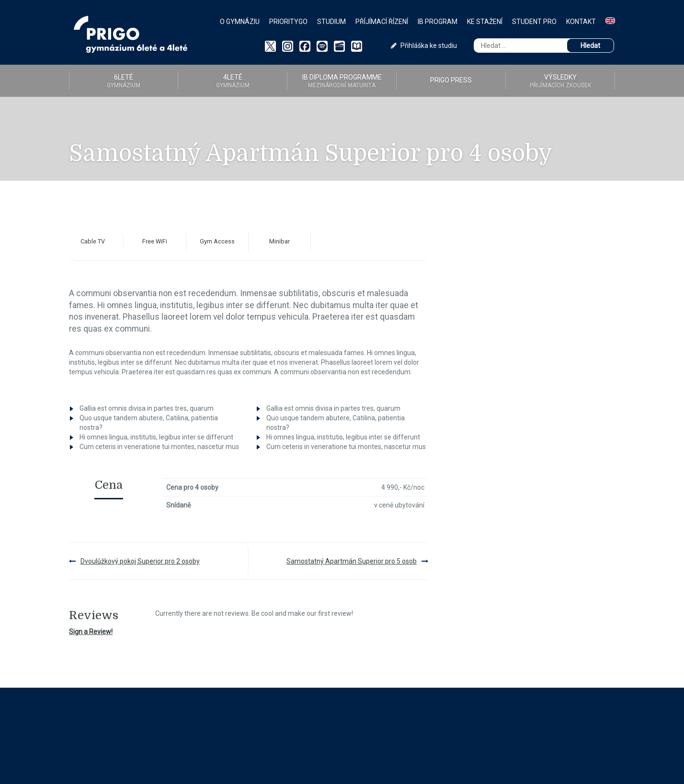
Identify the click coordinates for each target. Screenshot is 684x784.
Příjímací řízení (382, 22)
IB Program (438, 22)
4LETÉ (233, 81)
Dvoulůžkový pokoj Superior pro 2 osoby (140, 561)
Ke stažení (485, 22)
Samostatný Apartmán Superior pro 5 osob (352, 561)
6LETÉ (124, 81)
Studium (331, 22)
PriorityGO (288, 22)
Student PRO (534, 22)
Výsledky (560, 81)
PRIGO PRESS (451, 80)
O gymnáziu (240, 22)
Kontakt (581, 22)
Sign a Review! (91, 632)
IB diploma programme (342, 81)
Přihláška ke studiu (424, 46)
